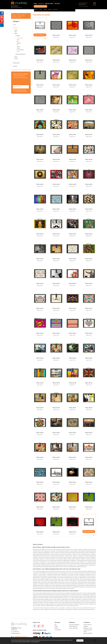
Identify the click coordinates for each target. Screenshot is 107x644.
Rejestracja (86, 6)
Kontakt (56, 626)
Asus (18, 40)
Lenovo (18, 46)
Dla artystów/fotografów (74, 625)
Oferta (14, 15)
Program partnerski (73, 626)
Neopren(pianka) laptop (20, 54)
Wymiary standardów (88, 633)
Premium (55, 10)
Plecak (50, 10)
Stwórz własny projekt (40, 6)
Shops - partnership (73, 628)
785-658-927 (16, 6)
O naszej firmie (58, 630)
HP (17, 45)
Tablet (41, 10)
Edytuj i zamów (56, 35)
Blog (56, 625)
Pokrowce (41, 4)
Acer (18, 51)
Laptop (45, 10)
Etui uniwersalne (20, 50)
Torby (35, 4)
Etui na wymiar (21, 16)
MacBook (19, 43)
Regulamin (86, 626)
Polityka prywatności (88, 630)
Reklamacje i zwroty (88, 628)
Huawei (18, 48)
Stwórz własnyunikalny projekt (40, 27)
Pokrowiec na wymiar (17, 17)
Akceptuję (80, 641)
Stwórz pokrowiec (40, 35)
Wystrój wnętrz (49, 4)
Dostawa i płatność (87, 625)
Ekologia (56, 628)
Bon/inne (57, 4)
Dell (18, 41)
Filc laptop (14, 16)
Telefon (36, 10)
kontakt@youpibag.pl (17, 8)
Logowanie (81, 6)
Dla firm (85, 632)
